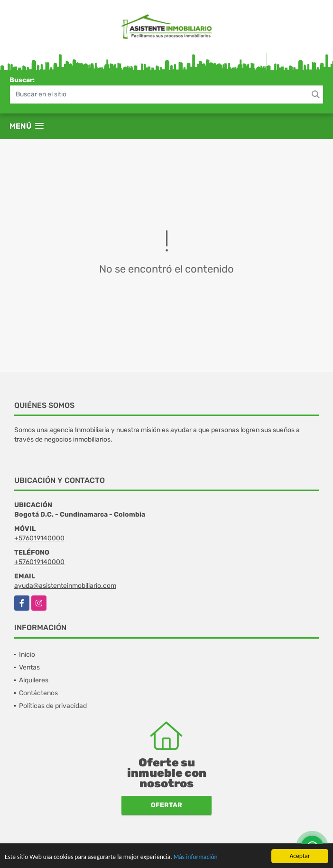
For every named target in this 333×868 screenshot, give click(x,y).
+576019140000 (39, 538)
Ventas (29, 667)
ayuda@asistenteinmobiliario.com (65, 586)
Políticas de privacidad (53, 706)
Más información (196, 858)
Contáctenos (38, 693)
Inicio (27, 655)
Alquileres (34, 680)
